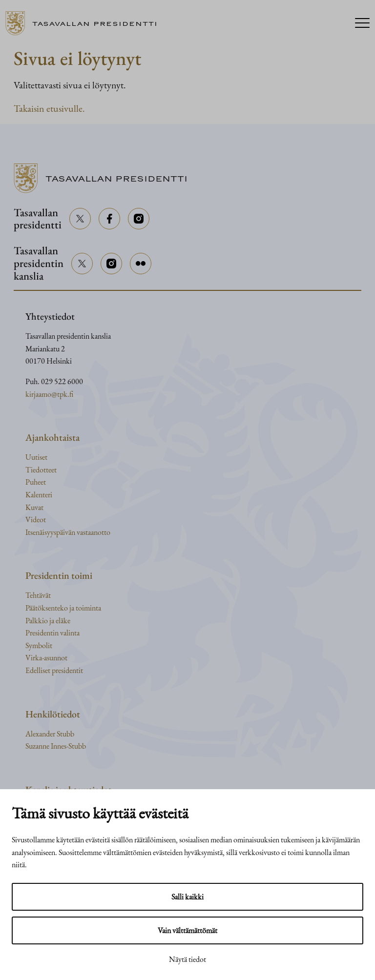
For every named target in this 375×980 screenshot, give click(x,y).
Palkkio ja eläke (48, 621)
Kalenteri (39, 495)
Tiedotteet (41, 470)
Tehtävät (38, 595)
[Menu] (362, 24)
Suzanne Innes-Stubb (56, 746)
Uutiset (36, 457)
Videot (36, 520)
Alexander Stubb (50, 734)
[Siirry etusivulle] (85, 23)
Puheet (36, 482)
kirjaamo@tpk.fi (49, 394)
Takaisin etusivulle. (49, 108)
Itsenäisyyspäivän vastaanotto (68, 532)
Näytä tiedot (187, 959)
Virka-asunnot (46, 658)
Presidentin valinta (52, 633)
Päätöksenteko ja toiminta (63, 608)
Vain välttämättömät (187, 930)
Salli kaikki (187, 897)
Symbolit (39, 645)
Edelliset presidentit (54, 670)
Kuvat (34, 507)
